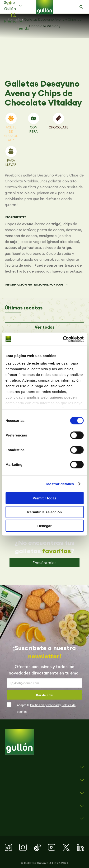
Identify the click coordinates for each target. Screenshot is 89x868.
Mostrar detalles (60, 484)
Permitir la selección (45, 512)
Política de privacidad (44, 705)
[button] (81, 7)
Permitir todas (44, 498)
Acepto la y (46, 708)
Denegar (44, 526)
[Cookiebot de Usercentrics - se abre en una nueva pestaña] (63, 339)
